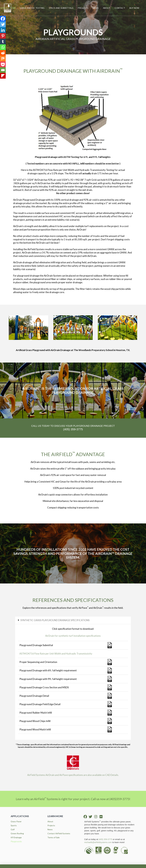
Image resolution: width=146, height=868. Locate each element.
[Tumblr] (3, 42)
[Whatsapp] (3, 47)
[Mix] (3, 59)
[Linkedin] (3, 30)
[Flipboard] (3, 76)
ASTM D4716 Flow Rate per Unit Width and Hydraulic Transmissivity (56, 654)
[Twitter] (3, 24)
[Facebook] (3, 19)
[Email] (3, 70)
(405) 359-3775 (105, 839)
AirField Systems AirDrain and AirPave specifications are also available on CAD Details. (73, 775)
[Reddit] (3, 53)
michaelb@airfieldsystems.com (98, 842)
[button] (142, 8)
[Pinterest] (3, 36)
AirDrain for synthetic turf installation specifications (73, 636)
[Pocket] (3, 64)
